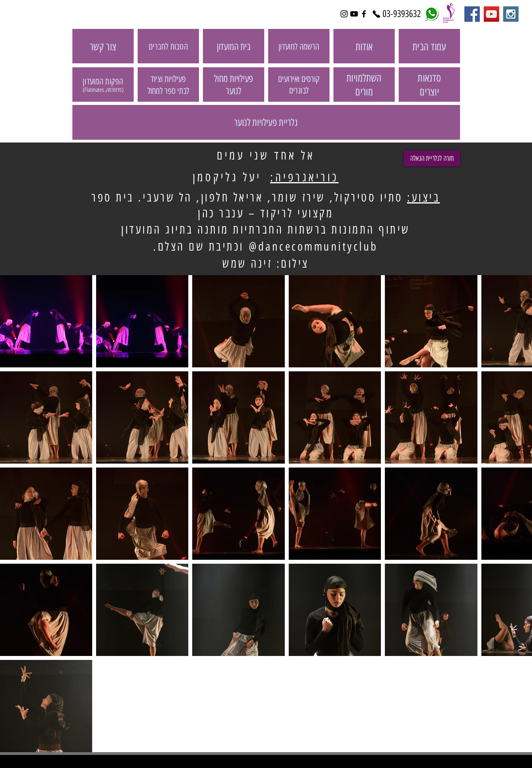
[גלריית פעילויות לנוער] (266, 122)
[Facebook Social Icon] (472, 14)
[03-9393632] (402, 14)
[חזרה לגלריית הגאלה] (432, 158)
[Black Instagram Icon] (344, 14)
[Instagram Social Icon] (511, 14)
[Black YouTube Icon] (354, 14)
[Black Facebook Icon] (364, 14)
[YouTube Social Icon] (491, 14)
